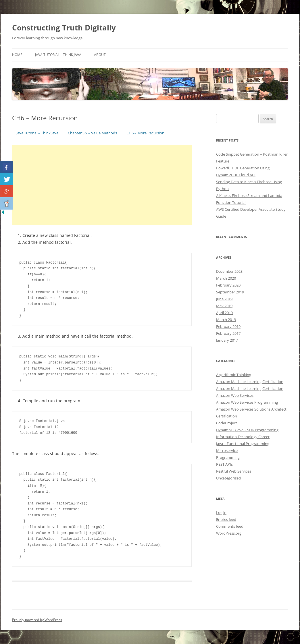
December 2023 (229, 271)
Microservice (227, 450)
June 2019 (224, 299)
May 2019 (224, 306)
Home (17, 55)
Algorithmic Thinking (234, 375)
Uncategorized (228, 478)
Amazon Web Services (235, 395)
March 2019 (226, 320)
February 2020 (228, 285)
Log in (221, 513)
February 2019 (228, 326)
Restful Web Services (234, 471)
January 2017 (227, 340)
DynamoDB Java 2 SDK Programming (247, 430)
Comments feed (230, 526)
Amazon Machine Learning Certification (250, 382)
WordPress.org (229, 533)
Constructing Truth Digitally (64, 28)
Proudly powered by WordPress (37, 620)
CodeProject (227, 423)
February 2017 (228, 333)
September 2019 (230, 292)
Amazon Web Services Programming (247, 402)
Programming (228, 457)
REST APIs (224, 464)
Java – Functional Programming (243, 444)
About (100, 55)
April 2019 (224, 313)
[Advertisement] (102, 185)
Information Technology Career (243, 437)
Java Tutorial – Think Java (58, 55)
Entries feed (226, 519)
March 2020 (226, 278)
